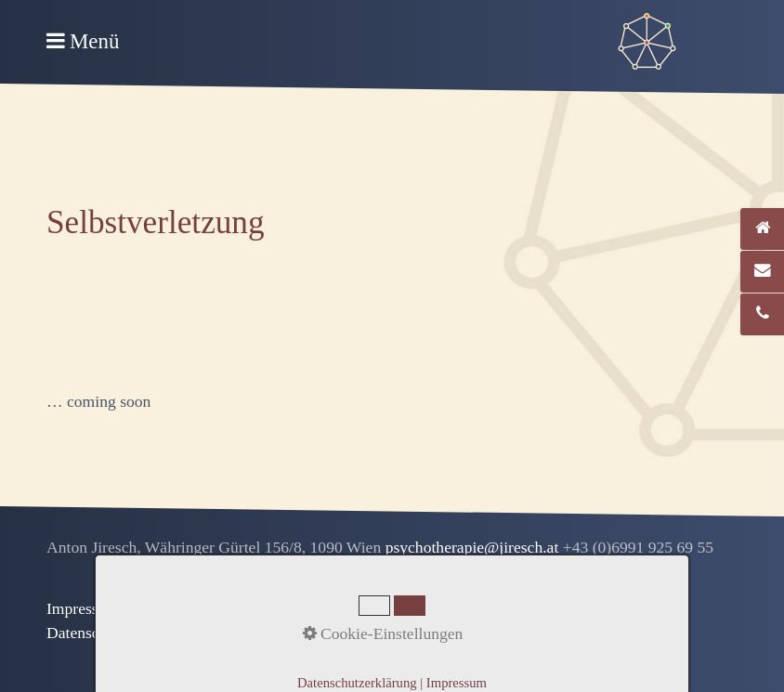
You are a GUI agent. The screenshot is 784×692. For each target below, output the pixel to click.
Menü (94, 41)
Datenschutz (87, 633)
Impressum (83, 608)
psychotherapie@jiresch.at (474, 547)
